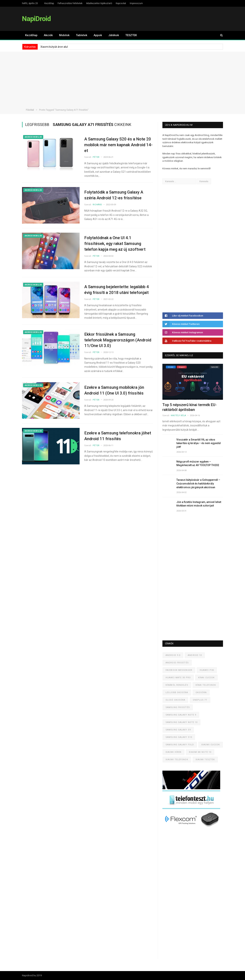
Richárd (97, 205)
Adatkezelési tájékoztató (99, 3)
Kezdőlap (49, 3)
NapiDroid (36, 19)
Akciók (48, 35)
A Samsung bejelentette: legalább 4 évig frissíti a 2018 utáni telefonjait (117, 290)
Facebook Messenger (179, 670)
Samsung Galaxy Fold (180, 745)
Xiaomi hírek (173, 752)
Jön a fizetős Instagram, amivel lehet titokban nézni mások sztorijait (199, 504)
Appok (98, 35)
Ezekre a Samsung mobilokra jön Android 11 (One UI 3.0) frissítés (114, 390)
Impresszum (136, 3)
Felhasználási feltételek (70, 3)
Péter (96, 157)
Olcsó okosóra (175, 700)
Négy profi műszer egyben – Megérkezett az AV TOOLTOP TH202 (198, 463)
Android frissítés (177, 663)
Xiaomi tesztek (205, 760)
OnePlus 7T (200, 700)
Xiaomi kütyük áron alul (54, 47)
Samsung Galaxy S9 (178, 730)
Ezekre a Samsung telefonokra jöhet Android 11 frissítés (118, 436)
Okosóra (201, 692)
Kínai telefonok (206, 685)
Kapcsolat (121, 3)
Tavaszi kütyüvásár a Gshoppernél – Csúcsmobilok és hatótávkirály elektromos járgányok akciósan (198, 483)
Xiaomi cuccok (211, 745)
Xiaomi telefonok (177, 760)
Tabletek (82, 35)
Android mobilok (33, 137)
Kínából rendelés (177, 685)
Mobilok (64, 35)
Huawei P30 (207, 670)
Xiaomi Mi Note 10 (200, 752)
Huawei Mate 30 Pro (178, 678)
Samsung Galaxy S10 (179, 737)
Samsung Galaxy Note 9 (181, 715)
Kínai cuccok (206, 678)
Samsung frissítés (178, 707)
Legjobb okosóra (177, 692)
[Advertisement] (122, 78)
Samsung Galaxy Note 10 (182, 722)
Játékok (114, 35)
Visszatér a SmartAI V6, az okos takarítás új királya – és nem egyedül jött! (199, 443)
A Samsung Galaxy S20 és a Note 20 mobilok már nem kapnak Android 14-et (118, 145)
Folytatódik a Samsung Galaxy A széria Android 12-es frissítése (114, 195)
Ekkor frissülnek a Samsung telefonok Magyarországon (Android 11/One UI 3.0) (118, 340)
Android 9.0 (173, 655)
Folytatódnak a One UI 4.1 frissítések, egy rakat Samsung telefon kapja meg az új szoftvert (115, 244)
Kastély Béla (178, 415)
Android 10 (195, 655)
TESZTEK (131, 35)
